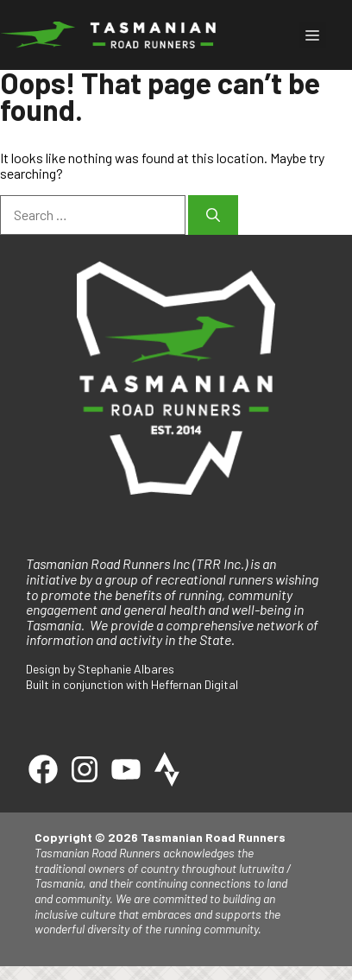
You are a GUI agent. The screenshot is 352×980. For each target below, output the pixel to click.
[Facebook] (43, 769)
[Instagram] (85, 769)
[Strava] (167, 769)
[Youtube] (126, 769)
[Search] (213, 215)
